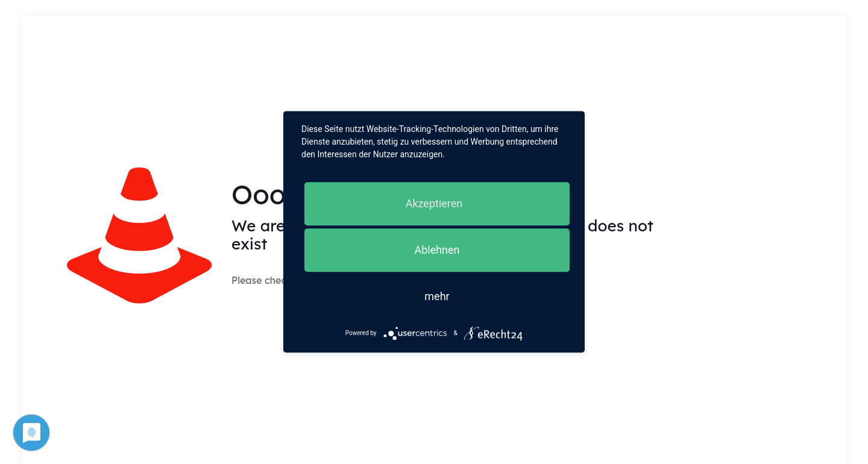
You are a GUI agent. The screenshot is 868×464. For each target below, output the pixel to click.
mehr (437, 296)
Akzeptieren (434, 203)
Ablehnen (437, 250)
